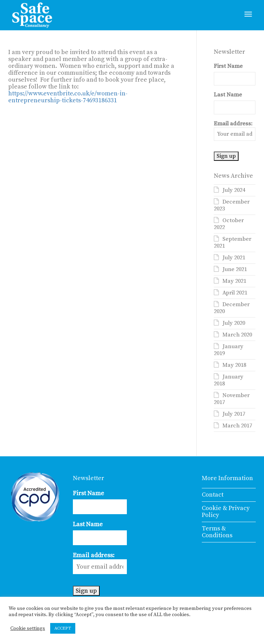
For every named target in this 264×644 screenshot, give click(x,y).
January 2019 (229, 350)
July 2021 (234, 258)
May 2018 (234, 365)
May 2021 (234, 281)
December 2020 (232, 308)
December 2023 (232, 205)
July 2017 (234, 414)
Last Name (228, 95)
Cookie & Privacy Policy (226, 512)
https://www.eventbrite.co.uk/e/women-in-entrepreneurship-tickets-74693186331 (68, 97)
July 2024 (234, 190)
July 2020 (234, 323)
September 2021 (233, 243)
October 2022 (229, 224)
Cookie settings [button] (28, 629)
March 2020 (237, 335)
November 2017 (232, 399)
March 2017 (237, 426)
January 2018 (229, 380)
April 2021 (235, 293)
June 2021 (235, 269)
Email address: (235, 131)
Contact (213, 495)
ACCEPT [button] (63, 628)
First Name (228, 66)
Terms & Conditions (217, 532)
